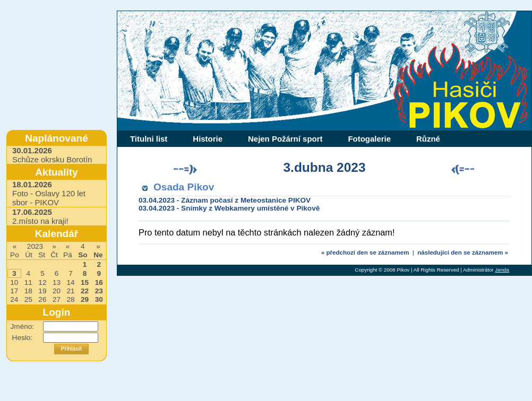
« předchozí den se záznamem (365, 252)
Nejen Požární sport (285, 139)
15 (85, 282)
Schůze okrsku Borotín (52, 155)
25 (28, 299)
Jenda (502, 270)
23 (99, 291)
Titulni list (149, 139)
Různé (428, 139)
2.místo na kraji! (40, 216)
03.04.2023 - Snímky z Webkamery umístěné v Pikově (229, 208)
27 (57, 299)
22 (85, 291)
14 (70, 282)
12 (42, 282)
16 (99, 282)
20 (57, 291)
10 (14, 282)
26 (42, 299)
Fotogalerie (369, 139)
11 (28, 282)
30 (99, 299)
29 (85, 299)
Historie (208, 139)
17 (14, 291)
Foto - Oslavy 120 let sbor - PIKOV (49, 193)
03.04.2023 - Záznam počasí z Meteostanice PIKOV (225, 200)
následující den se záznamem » (463, 252)
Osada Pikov (184, 187)
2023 (35, 246)
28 (70, 299)
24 (14, 299)
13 (57, 282)
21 (70, 291)
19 (42, 291)
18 (28, 291)
